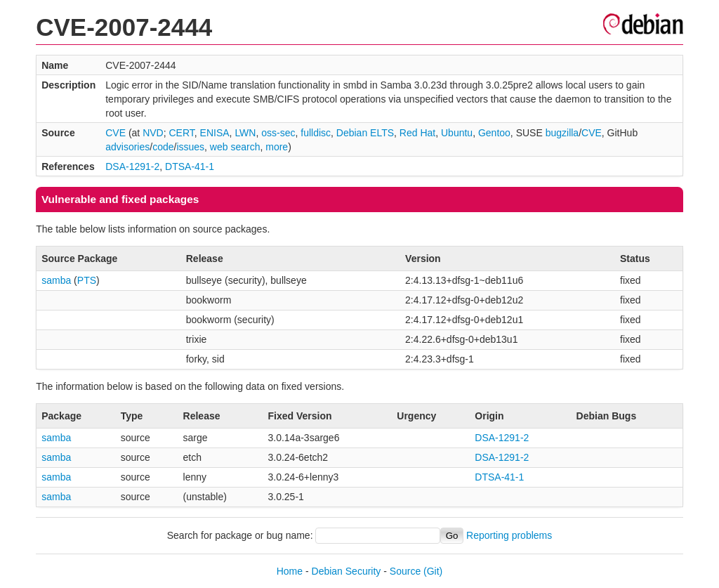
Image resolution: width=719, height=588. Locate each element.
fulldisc (316, 133)
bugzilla (562, 133)
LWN (245, 133)
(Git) (433, 571)
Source (405, 571)
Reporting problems (509, 535)
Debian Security (347, 571)
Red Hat (417, 133)
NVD (153, 133)
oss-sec (278, 133)
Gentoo (494, 133)
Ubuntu (457, 133)
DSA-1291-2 (132, 166)
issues (190, 147)
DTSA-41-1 (190, 166)
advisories (127, 147)
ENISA (215, 133)
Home (290, 571)
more (277, 147)
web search (235, 147)
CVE (116, 133)
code (163, 147)
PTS (87, 280)
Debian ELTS (365, 133)
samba (56, 280)
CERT (181, 133)
